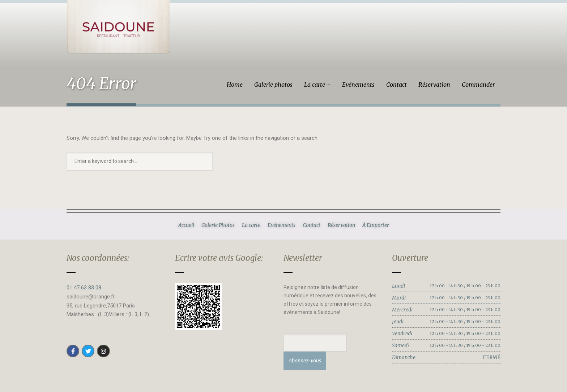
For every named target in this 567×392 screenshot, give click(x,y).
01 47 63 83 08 (84, 288)
